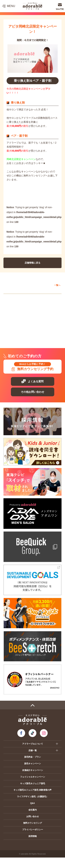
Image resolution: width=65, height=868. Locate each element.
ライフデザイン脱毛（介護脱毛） (33, 797)
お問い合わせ (33, 816)
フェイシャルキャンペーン (33, 777)
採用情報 (33, 836)
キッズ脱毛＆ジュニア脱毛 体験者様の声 (32, 790)
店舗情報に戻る (33, 263)
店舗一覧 (33, 750)
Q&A (32, 803)
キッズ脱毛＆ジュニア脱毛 (33, 783)
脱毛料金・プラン (33, 757)
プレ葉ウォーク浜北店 (19, 337)
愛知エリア (13, 298)
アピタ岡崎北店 (16, 305)
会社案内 (33, 810)
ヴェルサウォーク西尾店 (20, 313)
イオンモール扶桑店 (18, 322)
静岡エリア (13, 329)
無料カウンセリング (33, 823)
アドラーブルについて (33, 744)
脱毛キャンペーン (33, 764)
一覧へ (57, 285)
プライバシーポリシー (33, 830)
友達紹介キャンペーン (33, 770)
